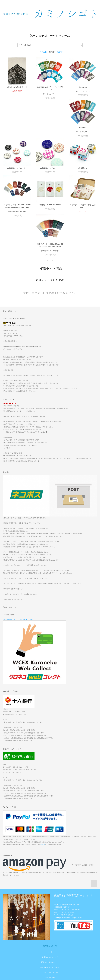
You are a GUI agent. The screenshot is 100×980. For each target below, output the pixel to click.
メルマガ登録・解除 (50, 963)
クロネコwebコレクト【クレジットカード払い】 (18, 589)
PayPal (43, 815)
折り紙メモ (17, 171)
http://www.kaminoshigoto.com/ (69, 888)
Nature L (17, 130)
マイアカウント (50, 958)
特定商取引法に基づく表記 (50, 938)
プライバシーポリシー (50, 943)
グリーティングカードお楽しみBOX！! (17, 216)
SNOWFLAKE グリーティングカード (50, 89)
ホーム (50, 922)
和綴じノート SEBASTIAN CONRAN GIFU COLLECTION (50, 216)
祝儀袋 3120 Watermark (83, 171)
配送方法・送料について (50, 932)
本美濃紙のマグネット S (50, 130)
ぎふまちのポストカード (17, 87)
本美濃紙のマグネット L (83, 130)
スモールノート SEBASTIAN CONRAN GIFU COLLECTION (50, 172)
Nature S (83, 87)
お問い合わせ (50, 948)
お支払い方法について (50, 927)
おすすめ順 (42, 52)
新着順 (60, 52)
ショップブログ (50, 953)
